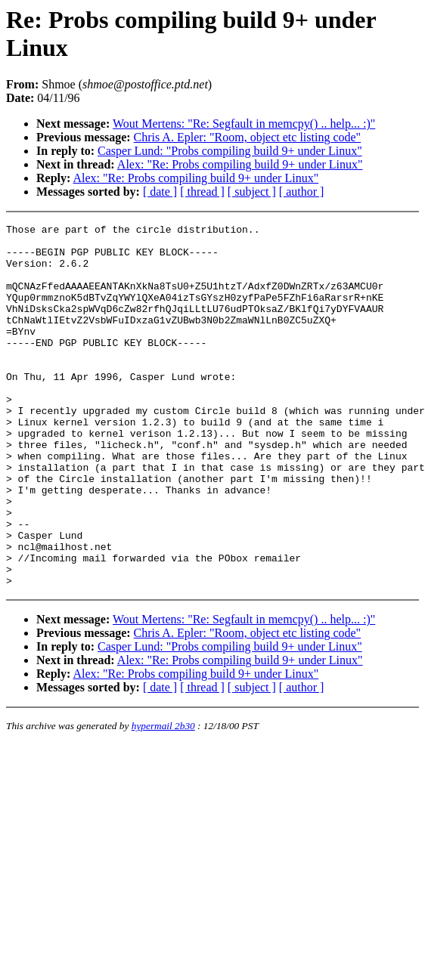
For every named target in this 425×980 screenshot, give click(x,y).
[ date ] (160, 192)
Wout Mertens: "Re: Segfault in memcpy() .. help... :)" (244, 124)
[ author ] (302, 192)
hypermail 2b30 (163, 798)
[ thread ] (202, 192)
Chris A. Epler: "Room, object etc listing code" (248, 137)
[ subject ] (252, 192)
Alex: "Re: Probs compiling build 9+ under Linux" (240, 164)
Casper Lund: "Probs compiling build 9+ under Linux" (230, 151)
